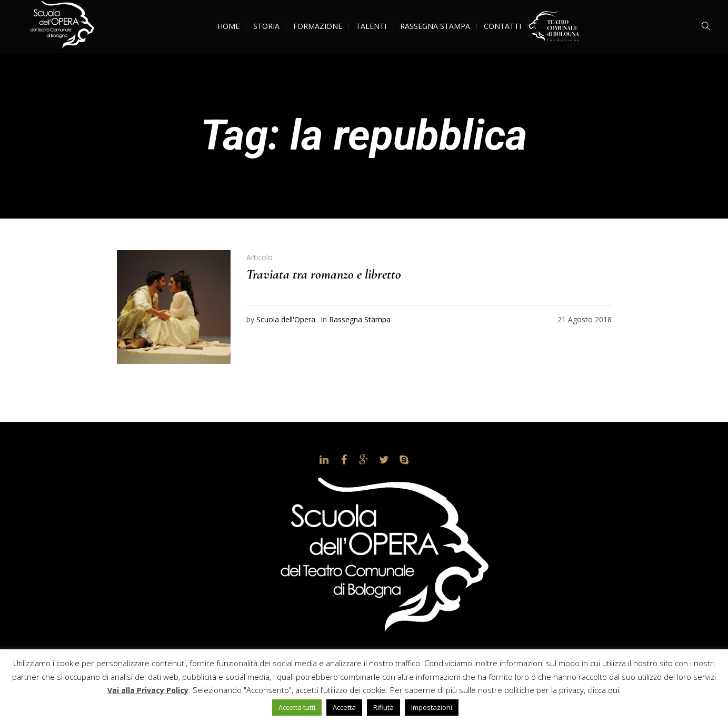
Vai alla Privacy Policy (148, 690)
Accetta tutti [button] (297, 707)
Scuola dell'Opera (286, 319)
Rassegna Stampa (360, 319)
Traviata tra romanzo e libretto (324, 274)
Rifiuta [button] (383, 707)
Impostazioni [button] (432, 707)
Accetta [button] (344, 707)
